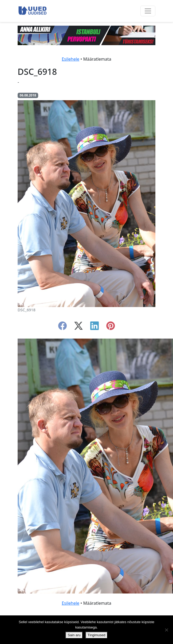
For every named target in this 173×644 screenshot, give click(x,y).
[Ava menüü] (148, 11)
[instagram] (111, 327)
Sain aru (74, 635)
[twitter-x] (78, 327)
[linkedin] (95, 327)
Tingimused (97, 635)
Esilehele (70, 59)
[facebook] (62, 327)
